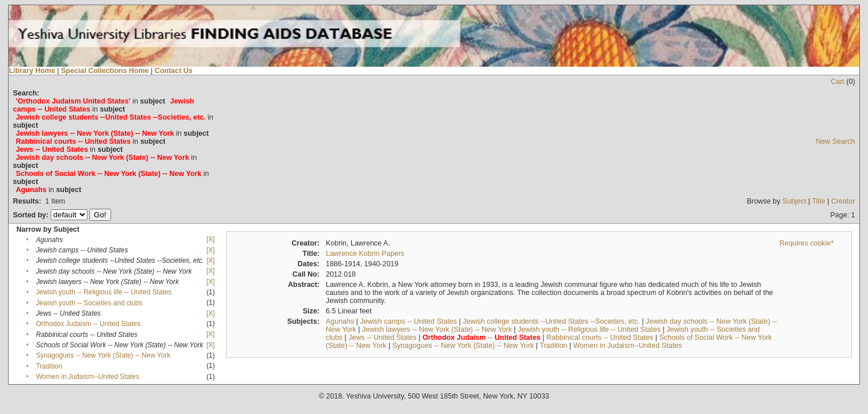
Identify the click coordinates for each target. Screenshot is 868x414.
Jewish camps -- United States (408, 321)
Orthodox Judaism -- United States (88, 324)
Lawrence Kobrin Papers (365, 254)
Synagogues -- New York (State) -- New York (103, 355)
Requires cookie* (806, 243)
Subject (794, 201)
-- (481, 338)
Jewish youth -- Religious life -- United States (104, 292)
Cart (837, 82)
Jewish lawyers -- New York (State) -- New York (437, 329)
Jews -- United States (382, 338)
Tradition (49, 366)
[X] (211, 239)
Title (819, 201)
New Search (836, 141)
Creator (843, 201)
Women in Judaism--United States (87, 377)
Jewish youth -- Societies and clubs (89, 303)
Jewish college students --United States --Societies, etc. (551, 321)
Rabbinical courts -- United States (600, 338)
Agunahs (340, 321)
